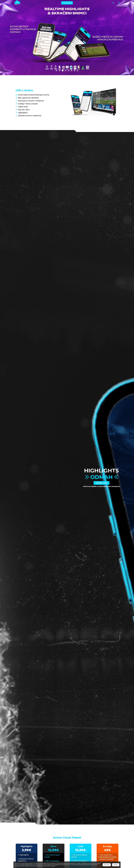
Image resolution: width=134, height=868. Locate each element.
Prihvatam (107, 865)
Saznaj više (101, 483)
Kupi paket (67, 3)
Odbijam (116, 865)
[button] (57, 70)
